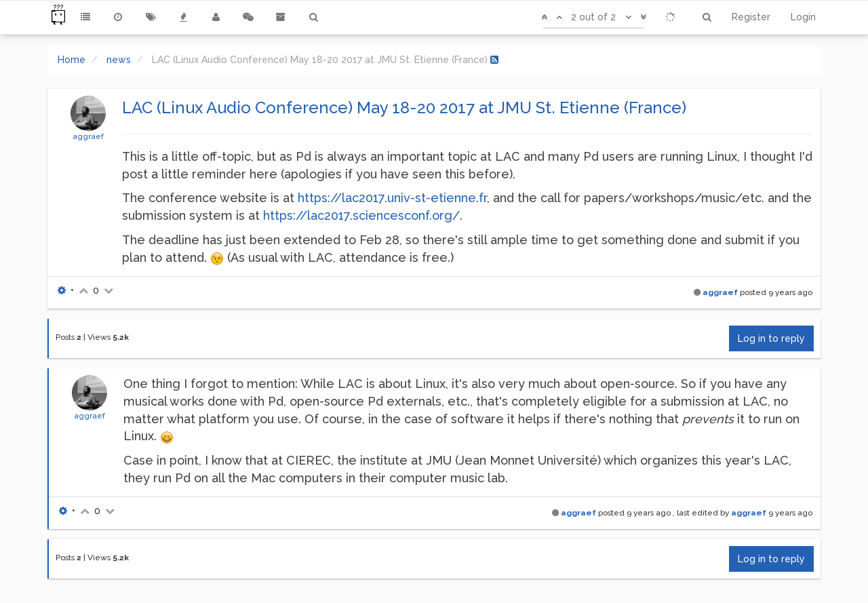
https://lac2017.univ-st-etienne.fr (392, 198)
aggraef (88, 136)
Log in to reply (771, 338)
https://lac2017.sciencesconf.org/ (361, 215)
